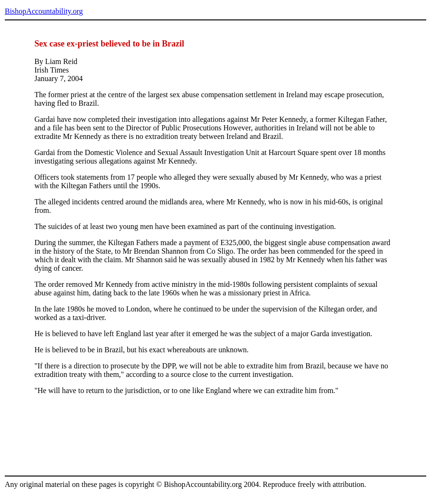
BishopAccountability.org (44, 11)
